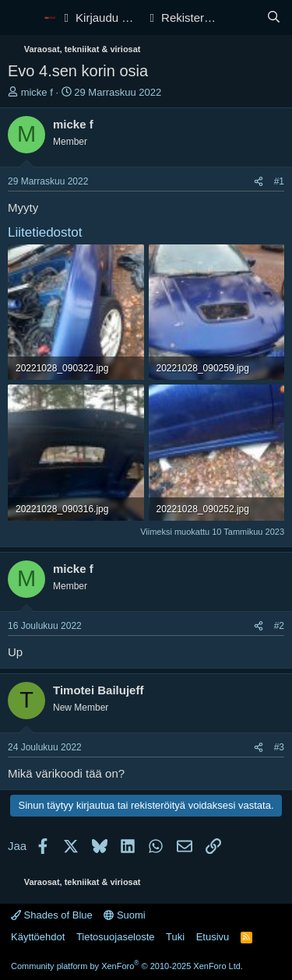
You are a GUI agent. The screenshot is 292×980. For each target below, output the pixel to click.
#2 (279, 626)
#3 (279, 747)
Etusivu (213, 937)
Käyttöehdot (38, 937)
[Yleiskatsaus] (243, 18)
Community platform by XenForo (127, 966)
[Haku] (274, 18)
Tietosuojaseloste (116, 937)
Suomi (124, 915)
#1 (279, 181)
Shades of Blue (52, 915)
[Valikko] (21, 18)
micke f (37, 92)
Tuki (175, 937)
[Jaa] (259, 182)
